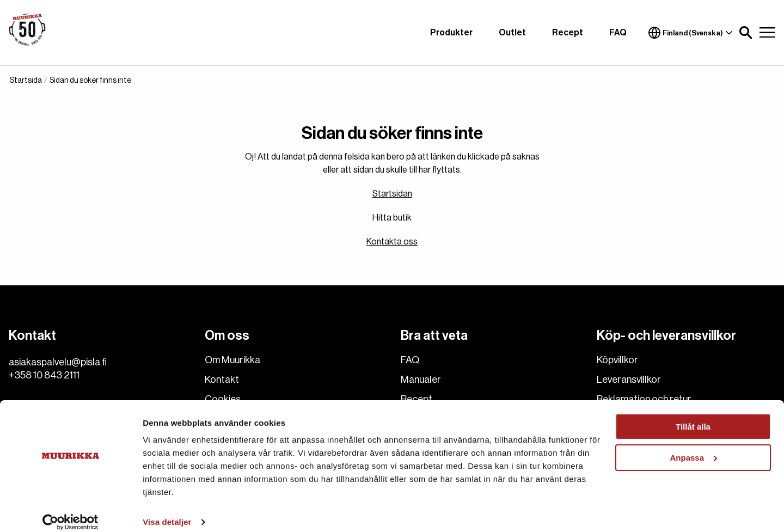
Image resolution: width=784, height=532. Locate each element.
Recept (568, 33)
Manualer (421, 380)
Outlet (512, 33)
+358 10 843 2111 (44, 375)
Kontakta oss (392, 242)
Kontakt (222, 380)
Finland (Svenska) (691, 33)
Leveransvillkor (629, 380)
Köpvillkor (617, 360)
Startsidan (392, 194)
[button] (746, 33)
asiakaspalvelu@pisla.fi (58, 362)
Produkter (451, 33)
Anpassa (693, 446)
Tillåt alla (693, 415)
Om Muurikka (232, 360)
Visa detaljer (167, 510)
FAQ (618, 33)
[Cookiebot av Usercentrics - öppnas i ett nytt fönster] (71, 511)
